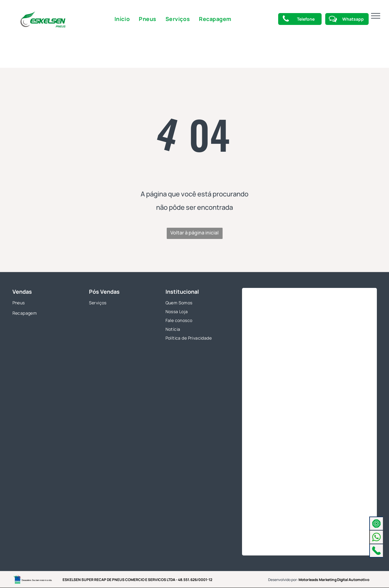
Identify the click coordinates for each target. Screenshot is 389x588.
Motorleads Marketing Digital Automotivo (334, 580)
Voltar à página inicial (194, 233)
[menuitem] (122, 19)
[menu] (376, 16)
